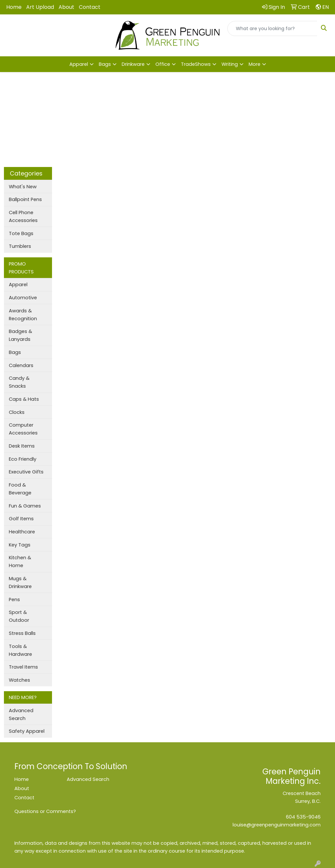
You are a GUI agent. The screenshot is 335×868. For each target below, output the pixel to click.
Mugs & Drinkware (20, 582)
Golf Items (21, 519)
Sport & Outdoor (19, 616)
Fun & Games (25, 506)
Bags (105, 64)
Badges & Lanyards (20, 335)
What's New (23, 187)
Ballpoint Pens (25, 199)
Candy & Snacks (19, 382)
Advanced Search (21, 714)
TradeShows (196, 64)
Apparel (79, 64)
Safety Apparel (27, 731)
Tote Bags (21, 233)
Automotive (23, 298)
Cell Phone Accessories (23, 216)
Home (14, 7)
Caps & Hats (24, 399)
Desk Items (22, 446)
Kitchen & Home (20, 562)
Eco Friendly (23, 459)
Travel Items (23, 667)
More (255, 64)
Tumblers (20, 246)
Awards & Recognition (23, 315)
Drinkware (133, 64)
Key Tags (20, 545)
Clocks (17, 412)
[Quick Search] (272, 28)
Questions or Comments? (45, 811)
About (66, 7)
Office (163, 64)
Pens (14, 600)
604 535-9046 (303, 817)
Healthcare (22, 532)
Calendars (21, 365)
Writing (230, 64)
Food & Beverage (20, 489)
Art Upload (40, 7)
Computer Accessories (23, 429)
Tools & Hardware (20, 650)
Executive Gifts (26, 472)
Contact (90, 7)
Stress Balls (22, 633)
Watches (19, 680)
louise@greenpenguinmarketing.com (277, 825)
